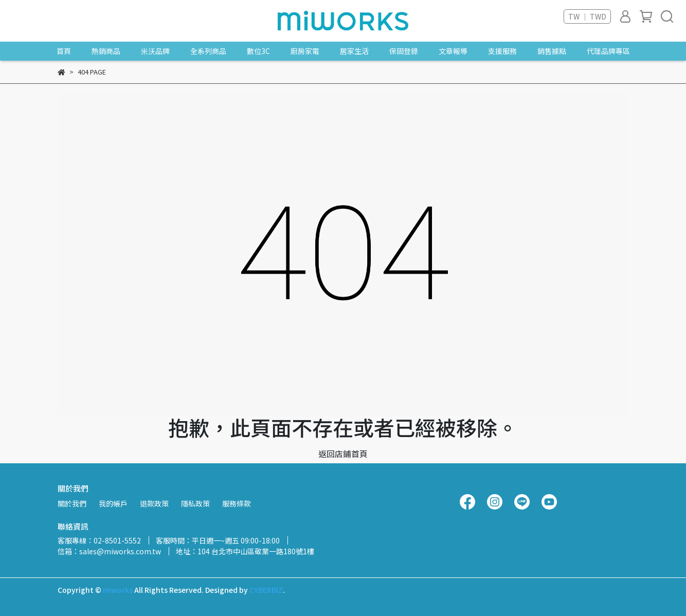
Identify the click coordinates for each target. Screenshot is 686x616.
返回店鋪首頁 (343, 454)
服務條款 (237, 503)
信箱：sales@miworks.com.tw (109, 551)
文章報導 (453, 51)
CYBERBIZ (266, 590)
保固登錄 (404, 51)
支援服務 (502, 51)
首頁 (64, 51)
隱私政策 (195, 503)
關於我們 (72, 503)
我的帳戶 (113, 503)
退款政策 (154, 503)
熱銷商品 (106, 51)
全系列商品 (208, 51)
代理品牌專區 (608, 51)
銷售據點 (552, 51)
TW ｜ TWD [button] (587, 16)
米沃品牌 (155, 51)
